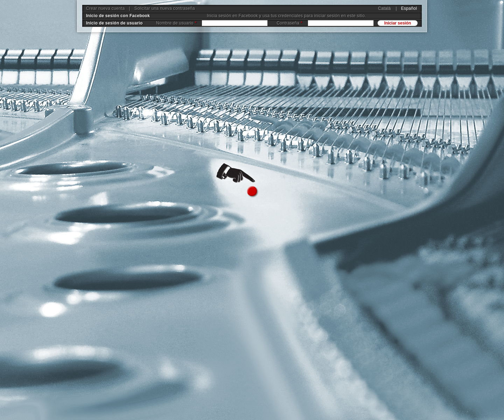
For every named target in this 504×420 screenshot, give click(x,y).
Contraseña (289, 23)
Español (409, 8)
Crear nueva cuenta (105, 8)
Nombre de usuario (176, 23)
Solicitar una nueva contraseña (165, 8)
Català (384, 8)
